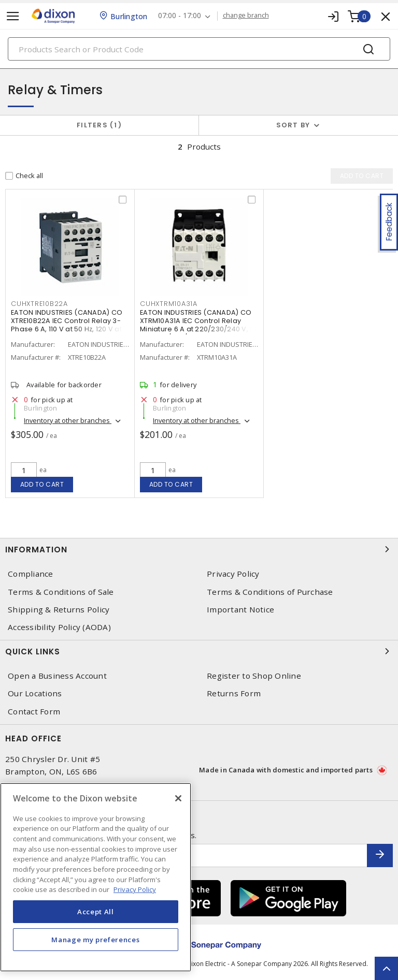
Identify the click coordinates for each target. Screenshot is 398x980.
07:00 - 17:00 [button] (180, 16)
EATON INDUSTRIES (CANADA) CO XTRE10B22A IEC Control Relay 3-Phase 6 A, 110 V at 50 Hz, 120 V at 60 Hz (67, 325)
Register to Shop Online (254, 676)
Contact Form (34, 712)
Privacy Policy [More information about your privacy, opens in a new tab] (135, 889)
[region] (96, 877)
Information (199, 549)
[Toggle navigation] (13, 16)
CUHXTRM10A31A (169, 304)
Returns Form (234, 693)
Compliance (31, 574)
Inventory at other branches (68, 420)
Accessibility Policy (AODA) (59, 627)
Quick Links (199, 651)
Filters (99, 125)
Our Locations (35, 693)
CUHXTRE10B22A (39, 304)
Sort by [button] (293, 125)
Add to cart (42, 484)
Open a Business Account (57, 676)
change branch (246, 16)
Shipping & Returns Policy (59, 610)
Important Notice (240, 610)
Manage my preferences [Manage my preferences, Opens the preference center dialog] (95, 940)
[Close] (178, 798)
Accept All (96, 912)
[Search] (199, 49)
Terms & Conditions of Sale (61, 592)
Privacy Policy (233, 574)
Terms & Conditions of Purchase (270, 592)
